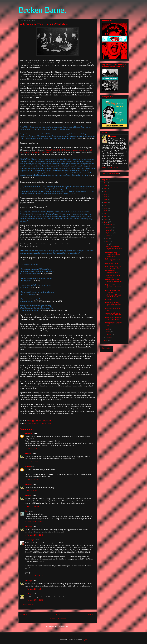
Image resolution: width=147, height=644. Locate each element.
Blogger (85, 640)
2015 (106, 211)
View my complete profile (110, 167)
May (107, 244)
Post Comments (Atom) (62, 626)
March (108, 332)
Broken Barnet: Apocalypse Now (111, 272)
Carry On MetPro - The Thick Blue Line (113, 291)
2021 (106, 194)
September (109, 233)
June (107, 241)
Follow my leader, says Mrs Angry (113, 260)
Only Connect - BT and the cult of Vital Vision (114, 296)
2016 (106, 208)
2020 (106, 197)
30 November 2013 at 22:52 (34, 600)
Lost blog (108, 299)
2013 (106, 217)
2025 (106, 186)
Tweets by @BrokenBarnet (110, 174)
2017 (106, 205)
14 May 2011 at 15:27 (32, 449)
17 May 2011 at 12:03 (32, 480)
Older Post (91, 614)
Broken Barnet (42, 10)
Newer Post (25, 614)
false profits (32, 423)
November (109, 227)
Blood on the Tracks (112, 263)
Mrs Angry (29, 453)
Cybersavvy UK (30, 540)
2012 (106, 219)
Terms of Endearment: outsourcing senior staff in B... (114, 248)
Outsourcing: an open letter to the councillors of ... (113, 304)
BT (26, 423)
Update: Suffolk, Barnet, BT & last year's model (113, 314)
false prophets (41, 423)
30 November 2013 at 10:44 (34, 589)
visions (49, 423)
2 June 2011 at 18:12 (31, 491)
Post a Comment (28, 605)
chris (26, 511)
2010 (106, 341)
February (109, 335)
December (109, 224)
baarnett (28, 467)
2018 (106, 202)
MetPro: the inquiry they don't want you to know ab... (113, 286)
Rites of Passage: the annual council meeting (113, 281)
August (108, 236)
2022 (106, 191)
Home (58, 614)
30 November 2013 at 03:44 (34, 576)
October (108, 230)
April (107, 329)
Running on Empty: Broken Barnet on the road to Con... (113, 254)
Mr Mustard (29, 433)
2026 (106, 183)
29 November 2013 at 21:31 (34, 522)
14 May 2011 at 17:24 (32, 462)
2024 (106, 189)
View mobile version (58, 619)
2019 (106, 200)
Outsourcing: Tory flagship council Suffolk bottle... (114, 318)
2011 (106, 222)
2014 (106, 214)
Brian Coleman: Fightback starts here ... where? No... (114, 324)
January (108, 337)
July (107, 238)
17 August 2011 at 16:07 (33, 506)
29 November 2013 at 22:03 (34, 535)
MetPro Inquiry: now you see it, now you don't (113, 267)
